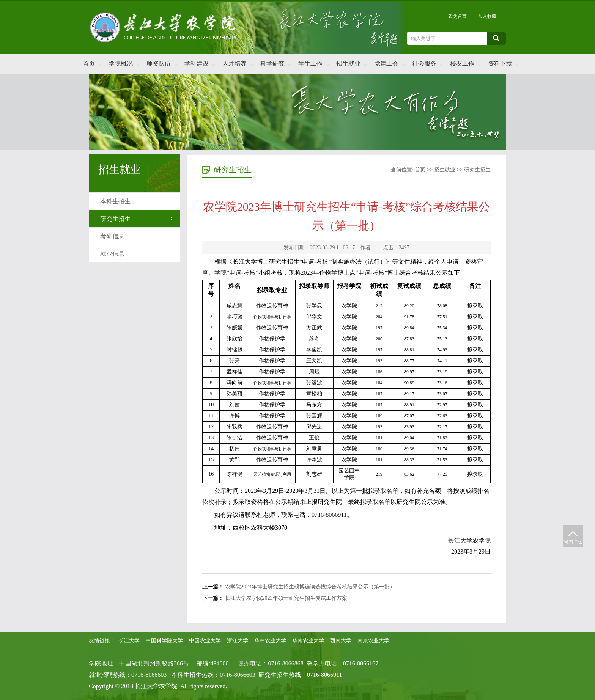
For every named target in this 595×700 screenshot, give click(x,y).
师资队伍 (159, 64)
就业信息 (112, 254)
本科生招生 (115, 201)
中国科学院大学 (164, 641)
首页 (89, 64)
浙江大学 (238, 641)
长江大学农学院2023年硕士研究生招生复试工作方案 (286, 598)
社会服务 (424, 64)
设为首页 (458, 16)
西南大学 (341, 641)
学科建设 (197, 64)
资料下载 (500, 64)
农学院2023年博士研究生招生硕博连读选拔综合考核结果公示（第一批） (310, 587)
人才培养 (235, 64)
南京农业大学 (373, 641)
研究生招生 (115, 219)
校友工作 (462, 64)
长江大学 (129, 641)
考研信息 (112, 236)
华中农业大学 (270, 641)
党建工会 (386, 64)
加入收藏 (487, 16)
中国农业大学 (205, 641)
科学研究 (272, 64)
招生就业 (348, 64)
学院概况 (121, 64)
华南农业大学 (308, 641)
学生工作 (310, 64)
